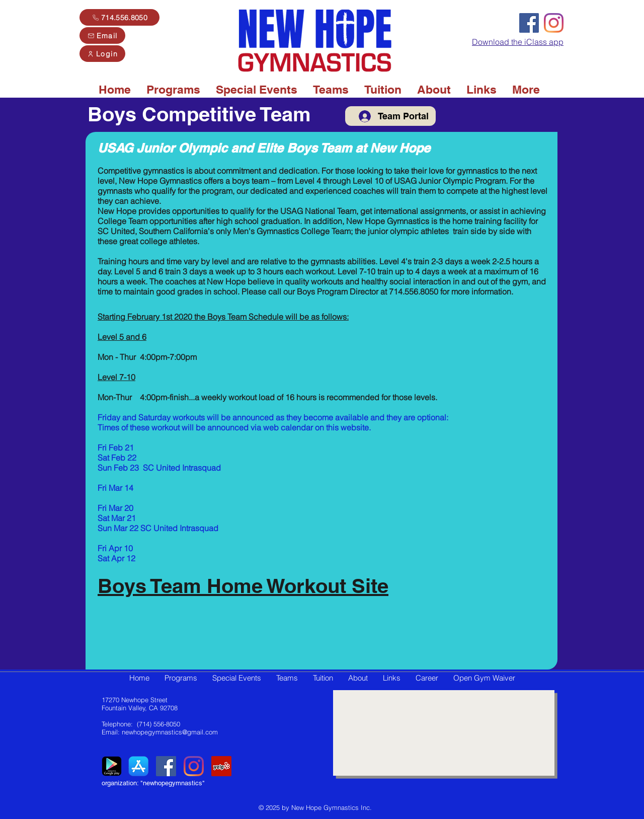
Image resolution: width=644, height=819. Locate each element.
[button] (173, 90)
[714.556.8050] (119, 17)
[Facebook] (529, 23)
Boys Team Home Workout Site (243, 586)
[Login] (102, 54)
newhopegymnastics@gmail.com (170, 732)
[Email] (102, 35)
